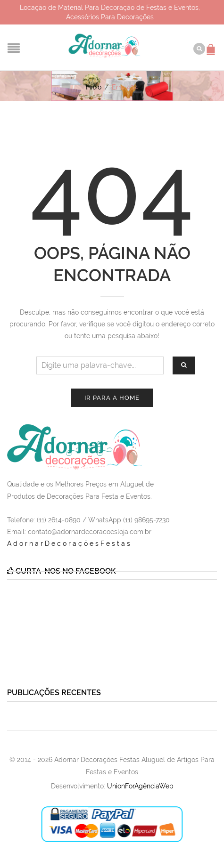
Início (94, 87)
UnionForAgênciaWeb (140, 786)
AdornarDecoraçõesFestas (70, 544)
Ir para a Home (112, 398)
